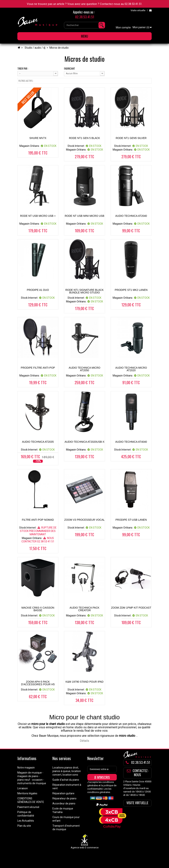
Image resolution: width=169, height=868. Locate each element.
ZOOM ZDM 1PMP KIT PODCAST (131, 608)
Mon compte (123, 27)
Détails (84, 741)
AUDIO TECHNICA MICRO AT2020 (131, 369)
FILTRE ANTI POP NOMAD (38, 520)
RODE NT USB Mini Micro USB (84, 216)
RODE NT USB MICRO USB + (38, 216)
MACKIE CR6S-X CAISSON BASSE (38, 609)
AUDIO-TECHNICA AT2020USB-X (84, 442)
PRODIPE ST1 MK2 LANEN (131, 290)
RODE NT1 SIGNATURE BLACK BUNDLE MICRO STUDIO (84, 291)
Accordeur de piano (64, 803)
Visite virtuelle (138, 10)
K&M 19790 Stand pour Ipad (84, 682)
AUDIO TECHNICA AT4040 (131, 442)
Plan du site (24, 826)
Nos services (62, 758)
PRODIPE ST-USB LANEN (131, 520)
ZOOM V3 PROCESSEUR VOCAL (84, 520)
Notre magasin (26, 768)
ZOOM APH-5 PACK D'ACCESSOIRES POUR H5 (38, 683)
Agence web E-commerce (85, 848)
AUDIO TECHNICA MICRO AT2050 (84, 369)
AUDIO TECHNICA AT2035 (38, 442)
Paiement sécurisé (28, 807)
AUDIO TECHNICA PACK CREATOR (84, 609)
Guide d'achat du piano (66, 780)
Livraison (23, 788)
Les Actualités (26, 821)
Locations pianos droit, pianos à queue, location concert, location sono (67, 771)
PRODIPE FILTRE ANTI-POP (38, 368)
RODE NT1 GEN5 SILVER (131, 138)
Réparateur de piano (64, 798)
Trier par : (23, 68)
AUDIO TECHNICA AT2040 (131, 216)
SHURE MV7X (38, 138)
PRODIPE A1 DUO (38, 290)
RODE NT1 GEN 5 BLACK (85, 138)
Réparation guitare (63, 793)
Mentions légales (27, 793)
